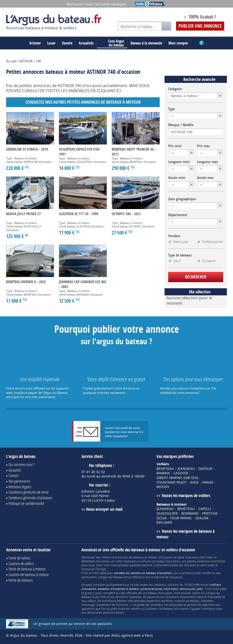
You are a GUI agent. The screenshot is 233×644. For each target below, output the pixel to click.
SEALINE (202, 518)
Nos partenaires (19, 481)
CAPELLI (205, 509)
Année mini (177, 178)
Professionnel (210, 242)
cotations (160, 585)
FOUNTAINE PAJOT (172, 482)
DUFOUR (205, 469)
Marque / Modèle (181, 125)
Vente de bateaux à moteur (27, 569)
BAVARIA (163, 473)
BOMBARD (190, 513)
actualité (216, 597)
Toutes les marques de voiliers (186, 495)
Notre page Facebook (169, 18)
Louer (51, 43)
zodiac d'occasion (168, 561)
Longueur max (208, 162)
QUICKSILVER (167, 513)
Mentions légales (20, 487)
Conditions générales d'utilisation (30, 498)
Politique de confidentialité (26, 503)
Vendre (67, 43)
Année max (205, 178)
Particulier (178, 242)
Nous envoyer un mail (104, 509)
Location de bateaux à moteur (29, 574)
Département (178, 215)
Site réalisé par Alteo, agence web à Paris (119, 635)
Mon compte (178, 43)
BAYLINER (164, 522)
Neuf (174, 261)
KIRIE (194, 482)
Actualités (86, 43)
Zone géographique (182, 199)
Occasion (207, 261)
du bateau (112, 43)
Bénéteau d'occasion (95, 561)
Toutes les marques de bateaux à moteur (185, 534)
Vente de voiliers (20, 558)
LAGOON (181, 473)
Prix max (204, 146)
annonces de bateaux (129, 557)
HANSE (208, 482)
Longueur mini (179, 162)
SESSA (161, 518)
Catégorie (175, 89)
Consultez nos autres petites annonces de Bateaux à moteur (83, 102)
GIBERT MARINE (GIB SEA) (177, 478)
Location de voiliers (21, 563)
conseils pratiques (187, 601)
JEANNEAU (186, 469)
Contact (14, 475)
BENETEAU (165, 469)
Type (172, 109)
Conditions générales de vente (29, 492)
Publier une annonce (200, 26)
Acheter (35, 43)
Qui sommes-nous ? (22, 464)
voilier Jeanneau (126, 561)
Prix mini (175, 146)
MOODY (163, 487)
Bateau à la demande (146, 43)
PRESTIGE (210, 513)
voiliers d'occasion (160, 557)
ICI (119, 91)
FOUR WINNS (181, 518)
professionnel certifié (197, 573)
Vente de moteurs (21, 580)
